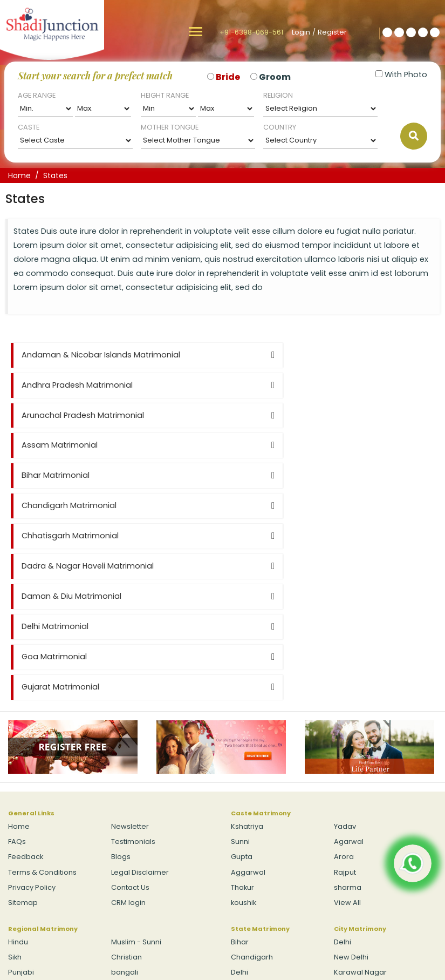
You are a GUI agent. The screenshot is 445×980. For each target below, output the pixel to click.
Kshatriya (247, 646)
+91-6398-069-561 (251, 32)
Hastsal (347, 806)
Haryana (246, 822)
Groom (275, 77)
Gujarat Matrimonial (275, 505)
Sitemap (23, 721)
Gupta (242, 676)
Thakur (242, 706)
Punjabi (21, 791)
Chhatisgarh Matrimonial (70, 445)
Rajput (345, 691)
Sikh (15, 776)
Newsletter (130, 646)
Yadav (345, 646)
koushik (244, 721)
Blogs (121, 676)
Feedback (26, 676)
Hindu (18, 761)
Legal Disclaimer (140, 691)
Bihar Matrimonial (56, 415)
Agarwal (349, 661)
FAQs (17, 661)
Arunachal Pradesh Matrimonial (83, 385)
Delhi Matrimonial (270, 475)
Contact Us (130, 706)
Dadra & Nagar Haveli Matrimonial (302, 445)
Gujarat (244, 806)
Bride (228, 77)
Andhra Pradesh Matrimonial (292, 355)
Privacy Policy (32, 706)
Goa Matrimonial (54, 505)
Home (19, 175)
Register (332, 32)
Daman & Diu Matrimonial (71, 475)
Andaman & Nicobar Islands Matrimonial (101, 355)
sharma (348, 706)
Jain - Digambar (140, 806)
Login (301, 32)
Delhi (239, 791)
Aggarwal (248, 691)
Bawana (348, 822)
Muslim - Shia (31, 822)
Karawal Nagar (360, 791)
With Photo (401, 75)
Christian (126, 776)
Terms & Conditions (42, 691)
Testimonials (133, 661)
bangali (125, 791)
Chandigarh (252, 776)
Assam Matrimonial (274, 385)
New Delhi (351, 776)
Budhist (124, 822)
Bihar (240, 761)
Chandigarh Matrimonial (284, 415)
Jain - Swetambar (40, 806)
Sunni (240, 661)
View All (347, 721)
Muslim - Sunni (136, 761)
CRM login (128, 721)
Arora (344, 676)
